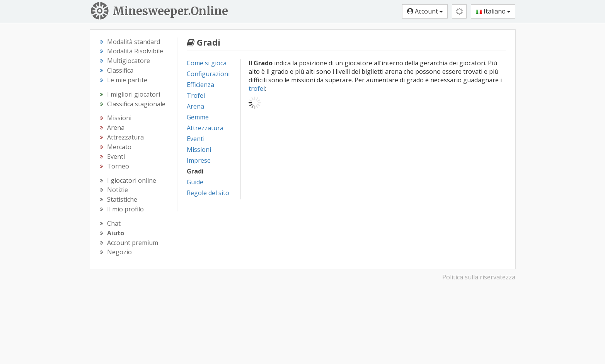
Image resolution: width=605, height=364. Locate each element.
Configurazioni (208, 74)
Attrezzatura (205, 128)
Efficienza (200, 85)
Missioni (199, 150)
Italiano (493, 11)
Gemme (198, 117)
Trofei (196, 95)
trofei (257, 88)
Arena (195, 106)
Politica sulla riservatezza (479, 277)
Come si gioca (207, 63)
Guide (195, 182)
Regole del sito (208, 193)
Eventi (196, 139)
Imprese (199, 160)
